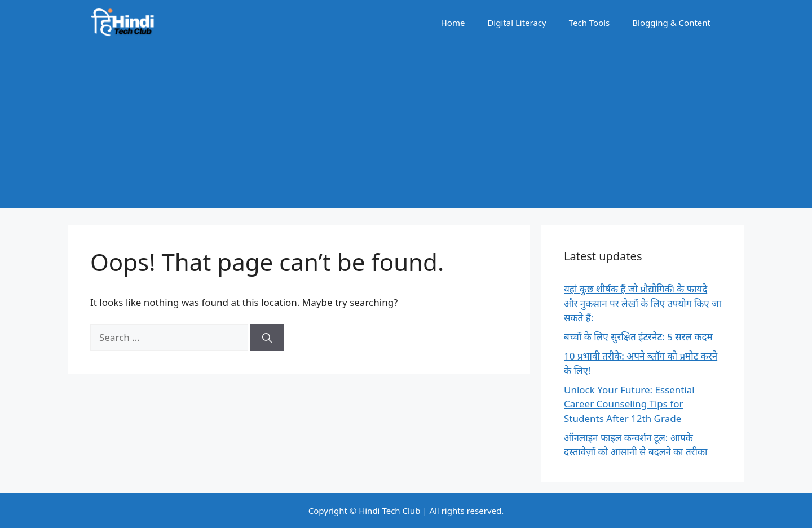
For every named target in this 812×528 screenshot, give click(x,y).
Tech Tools (590, 23)
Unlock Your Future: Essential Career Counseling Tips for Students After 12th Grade (629, 404)
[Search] (267, 338)
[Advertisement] (406, 130)
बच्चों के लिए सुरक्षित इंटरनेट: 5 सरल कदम (638, 337)
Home (453, 23)
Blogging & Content (671, 23)
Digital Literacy (517, 23)
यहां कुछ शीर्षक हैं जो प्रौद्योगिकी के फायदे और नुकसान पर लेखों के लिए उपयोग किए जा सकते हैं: (643, 303)
